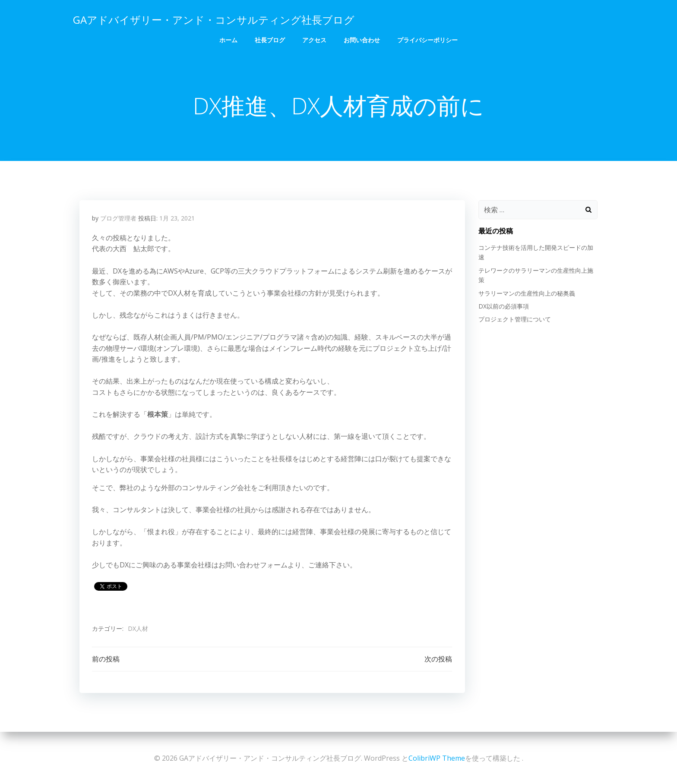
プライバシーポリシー (427, 39)
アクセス (314, 39)
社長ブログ (270, 39)
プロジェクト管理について (514, 320)
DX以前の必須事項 (503, 307)
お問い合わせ (362, 39)
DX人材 (138, 629)
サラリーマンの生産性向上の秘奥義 (526, 293)
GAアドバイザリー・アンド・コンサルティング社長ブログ (213, 19)
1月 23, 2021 (177, 219)
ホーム (228, 39)
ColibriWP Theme (437, 758)
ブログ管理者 (118, 219)
